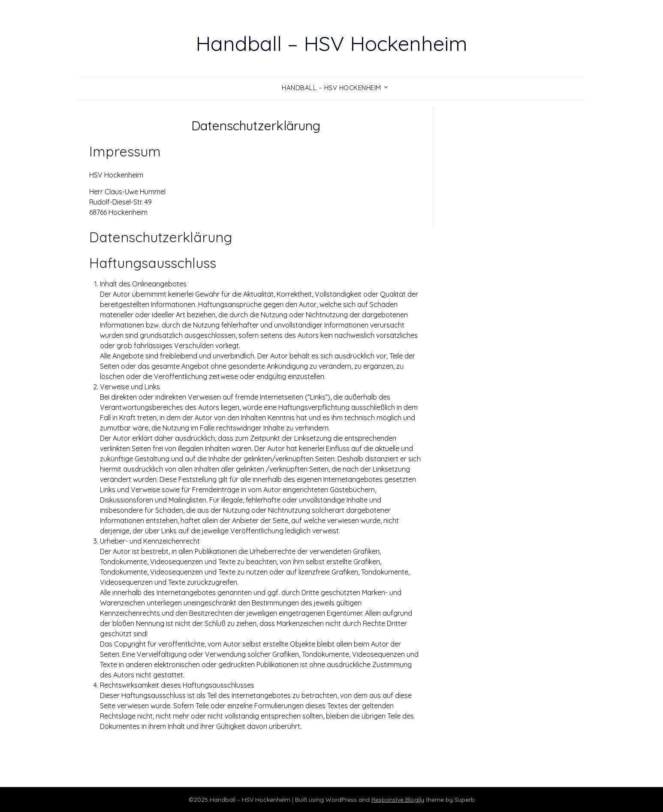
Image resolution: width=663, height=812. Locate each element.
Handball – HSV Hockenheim (331, 43)
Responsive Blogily (398, 800)
